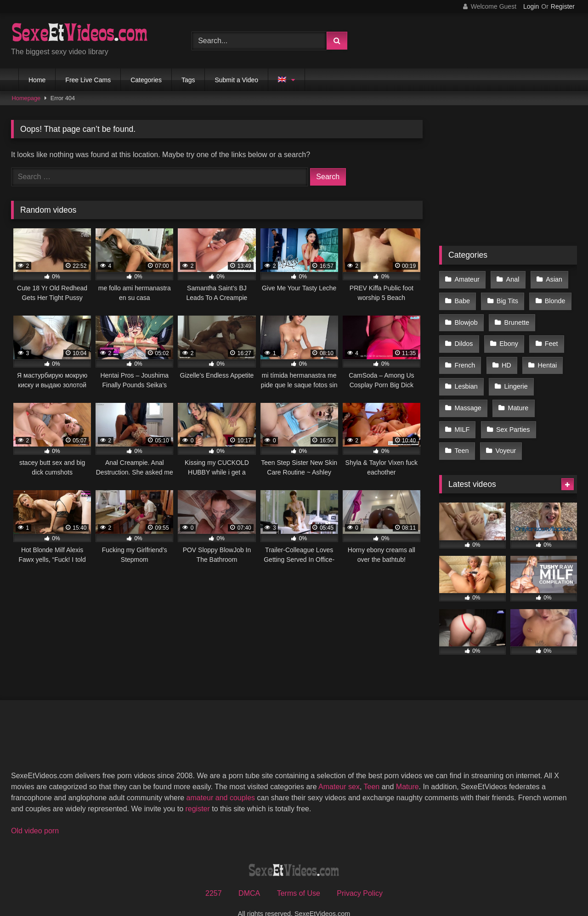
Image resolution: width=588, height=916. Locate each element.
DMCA (249, 875)
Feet (549, 337)
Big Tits (506, 298)
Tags (188, 80)
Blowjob (466, 318)
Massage (468, 396)
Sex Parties (512, 415)
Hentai (545, 356)
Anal (511, 279)
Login (531, 6)
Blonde (552, 298)
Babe (462, 298)
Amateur (467, 279)
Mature (517, 396)
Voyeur (504, 434)
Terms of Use (299, 875)
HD (505, 356)
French (465, 356)
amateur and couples (221, 780)
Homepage (26, 98)
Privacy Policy (360, 875)
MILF (462, 415)
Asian (551, 279)
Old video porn (35, 813)
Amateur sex (339, 769)
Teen (461, 434)
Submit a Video (236, 80)
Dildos (464, 337)
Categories (146, 80)
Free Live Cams (88, 80)
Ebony (507, 337)
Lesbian (466, 376)
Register (563, 6)
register (197, 791)
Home (37, 80)
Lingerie (514, 376)
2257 (214, 875)
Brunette (515, 318)
